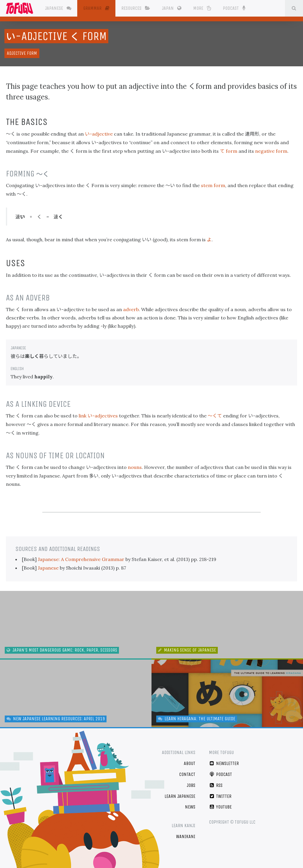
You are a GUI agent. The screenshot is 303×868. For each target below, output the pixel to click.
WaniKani (186, 836)
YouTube (220, 807)
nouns (135, 467)
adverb (131, 309)
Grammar (96, 8)
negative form (271, 151)
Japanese (58, 8)
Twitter (220, 796)
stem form (213, 185)
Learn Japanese (180, 796)
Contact (187, 774)
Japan (172, 8)
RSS (216, 785)
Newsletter (224, 763)
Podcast (234, 8)
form (229, 151)
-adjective (99, 134)
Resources (136, 8)
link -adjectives (98, 416)
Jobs (191, 785)
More (202, 8)
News (190, 807)
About (190, 763)
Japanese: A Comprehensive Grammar (82, 559)
